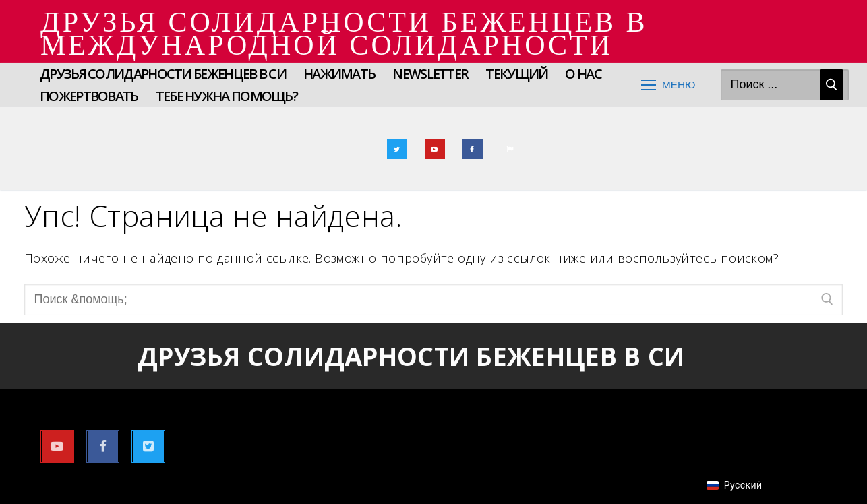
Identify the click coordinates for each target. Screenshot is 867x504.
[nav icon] (668, 85)
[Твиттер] (397, 149)
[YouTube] (435, 149)
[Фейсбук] (473, 149)
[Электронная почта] (510, 149)
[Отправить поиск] (832, 85)
